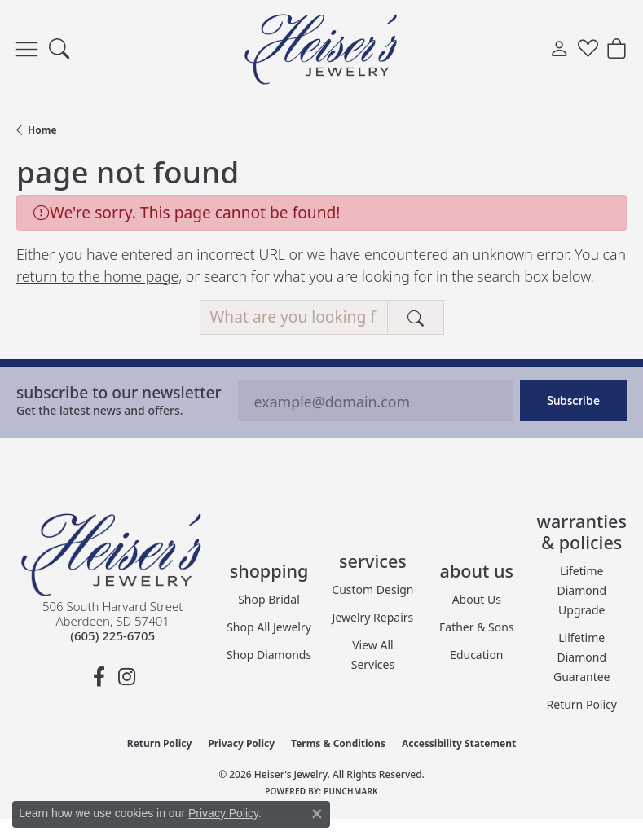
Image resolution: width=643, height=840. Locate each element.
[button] (59, 49)
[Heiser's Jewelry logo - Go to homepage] (322, 49)
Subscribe (573, 400)
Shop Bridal (269, 599)
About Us (477, 599)
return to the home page (97, 276)
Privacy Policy (241, 743)
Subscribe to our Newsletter (119, 392)
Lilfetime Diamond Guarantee (582, 657)
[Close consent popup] (317, 814)
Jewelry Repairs (373, 617)
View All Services (373, 655)
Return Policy (582, 704)
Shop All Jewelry (269, 627)
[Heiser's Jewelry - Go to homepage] (112, 555)
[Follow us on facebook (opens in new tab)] (99, 677)
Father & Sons (477, 627)
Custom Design (372, 589)
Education (476, 655)
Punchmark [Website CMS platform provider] (351, 791)
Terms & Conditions (338, 743)
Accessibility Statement (459, 743)
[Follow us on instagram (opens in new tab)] (126, 677)
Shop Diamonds (269, 655)
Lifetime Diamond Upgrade (581, 590)
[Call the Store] (112, 635)
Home (42, 130)
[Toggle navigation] (27, 49)
